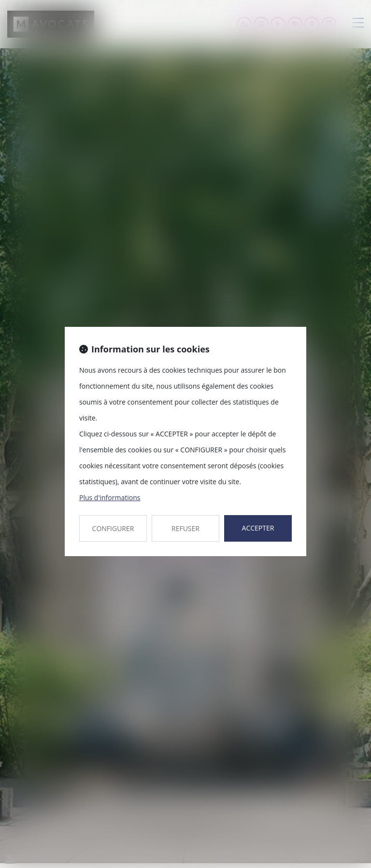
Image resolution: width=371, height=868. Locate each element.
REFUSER (185, 528)
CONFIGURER (113, 528)
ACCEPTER (258, 528)
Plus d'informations (110, 497)
